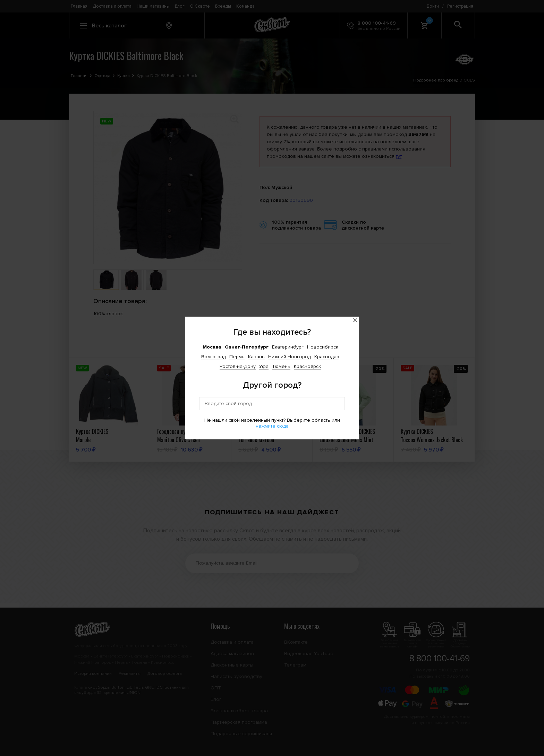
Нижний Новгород (290, 357)
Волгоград (214, 357)
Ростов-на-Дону (238, 366)
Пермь (237, 357)
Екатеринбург (288, 347)
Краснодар (327, 357)
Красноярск (307, 366)
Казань (256, 357)
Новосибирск (323, 347)
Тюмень (281, 366)
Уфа (264, 366)
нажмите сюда (272, 426)
